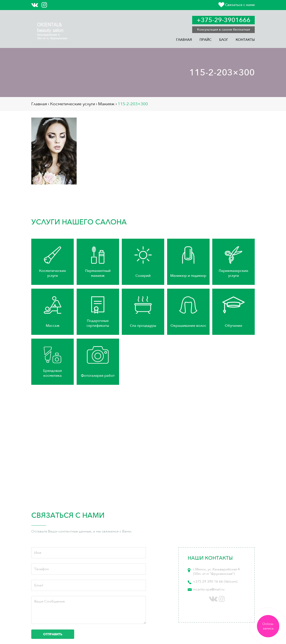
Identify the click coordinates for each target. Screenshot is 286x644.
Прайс (206, 40)
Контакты (245, 40)
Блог (224, 40)
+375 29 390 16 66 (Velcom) (215, 582)
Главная (184, 40)
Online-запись (268, 626)
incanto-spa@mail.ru (209, 589)
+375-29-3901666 (224, 20)
